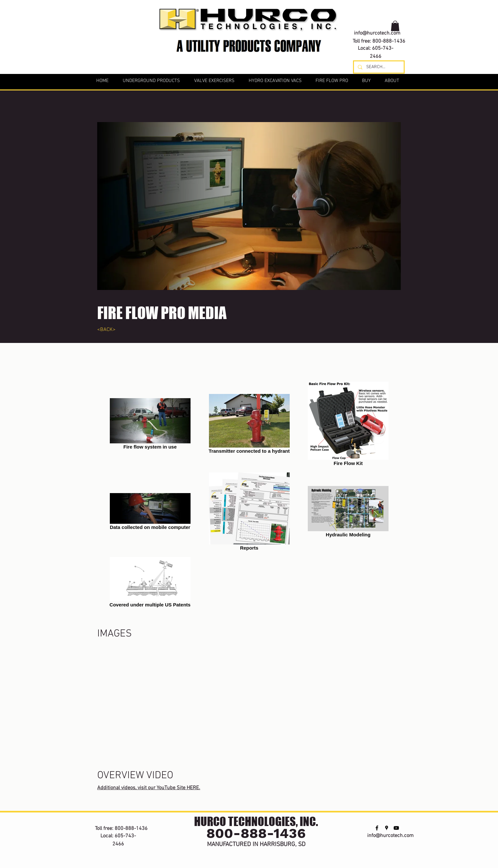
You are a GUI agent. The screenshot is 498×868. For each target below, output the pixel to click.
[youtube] (385, 14)
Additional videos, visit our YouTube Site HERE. (149, 788)
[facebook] (365, 14)
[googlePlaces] (375, 14)
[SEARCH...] (378, 67)
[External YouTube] (249, 685)
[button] (395, 26)
